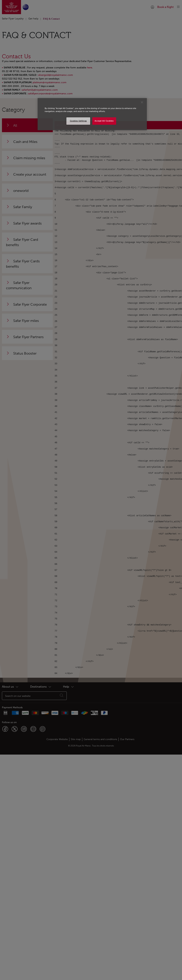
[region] (92, 114)
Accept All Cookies (104, 121)
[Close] (142, 102)
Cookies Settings (78, 121)
